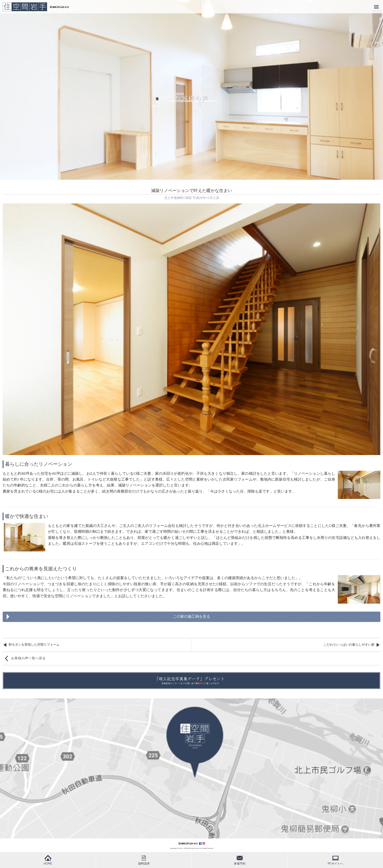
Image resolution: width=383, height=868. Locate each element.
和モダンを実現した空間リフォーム (34, 645)
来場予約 (240, 860)
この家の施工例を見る (191, 617)
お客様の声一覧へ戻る (28, 658)
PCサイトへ (335, 860)
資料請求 (144, 860)
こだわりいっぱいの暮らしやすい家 (349, 645)
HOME (48, 860)
